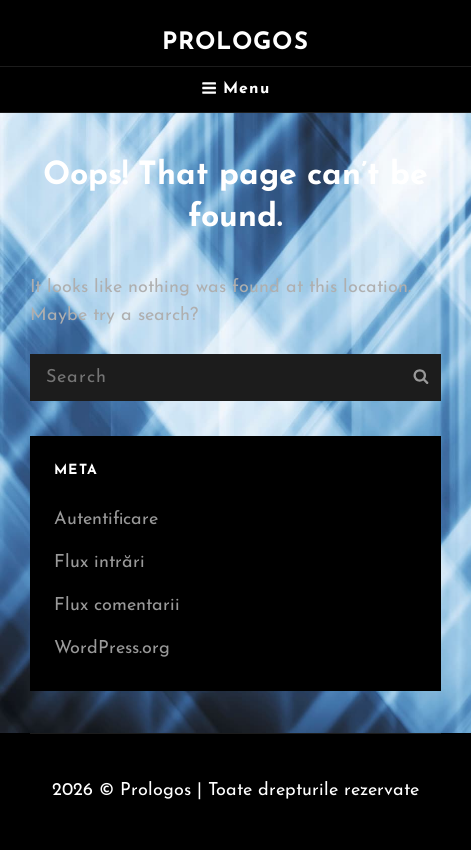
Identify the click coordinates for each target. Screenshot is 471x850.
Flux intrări (99, 562)
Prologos (235, 43)
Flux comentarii (117, 605)
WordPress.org (112, 648)
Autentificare (106, 519)
